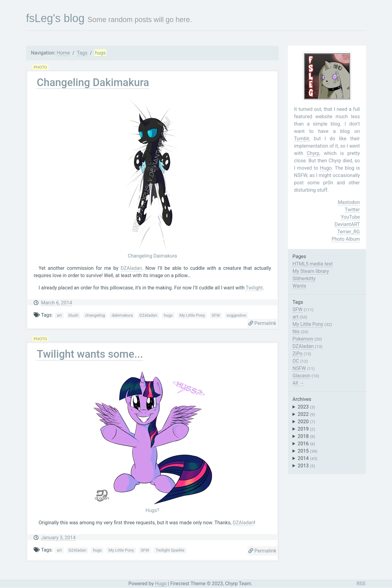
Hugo (326, 168)
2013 (306, 466)
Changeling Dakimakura (93, 82)
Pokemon (303, 339)
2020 (306, 422)
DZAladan (131, 268)
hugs (100, 53)
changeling (95, 315)
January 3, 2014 (58, 538)
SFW (216, 315)
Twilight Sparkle (170, 550)
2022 (306, 414)
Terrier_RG (349, 232)
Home (63, 53)
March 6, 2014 (57, 303)
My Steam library (311, 271)
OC (296, 361)
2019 (306, 429)
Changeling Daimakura (152, 256)
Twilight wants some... (90, 354)
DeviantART (347, 224)
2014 (308, 458)
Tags (82, 53)
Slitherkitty (304, 279)
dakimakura (122, 315)
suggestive (236, 315)
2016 (306, 444)
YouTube (350, 217)
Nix (296, 332)
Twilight (254, 288)
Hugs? (152, 510)
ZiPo (298, 354)
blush (73, 315)
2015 (308, 451)
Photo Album (346, 239)
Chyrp (313, 153)
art (59, 315)
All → (298, 383)
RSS (361, 584)
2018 (306, 436)
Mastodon (349, 202)
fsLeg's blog (55, 18)
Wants (299, 286)
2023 (306, 407)
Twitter (352, 210)
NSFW (299, 368)
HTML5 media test (313, 264)
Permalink (262, 323)
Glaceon (301, 376)
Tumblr (302, 139)
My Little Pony (192, 315)
